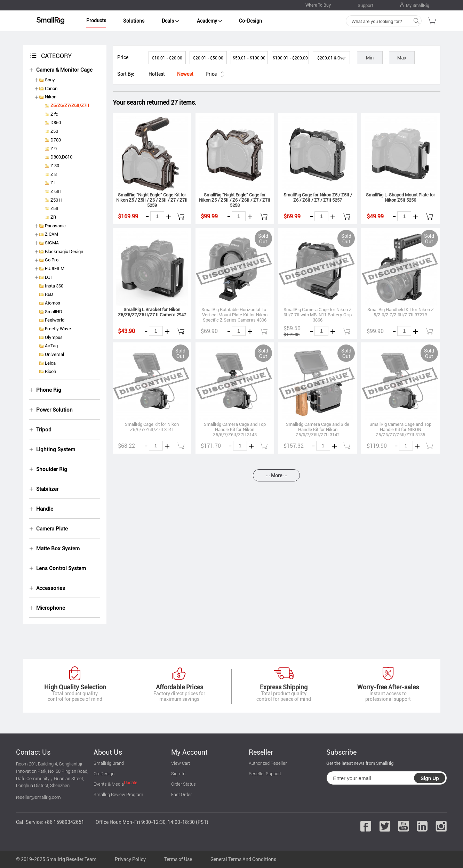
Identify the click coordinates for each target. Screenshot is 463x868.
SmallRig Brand (109, 763)
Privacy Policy (130, 859)
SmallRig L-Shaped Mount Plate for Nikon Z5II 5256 (401, 197)
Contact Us (33, 752)
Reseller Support (265, 774)
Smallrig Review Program (118, 794)
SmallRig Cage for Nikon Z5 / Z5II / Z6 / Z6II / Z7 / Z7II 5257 (318, 197)
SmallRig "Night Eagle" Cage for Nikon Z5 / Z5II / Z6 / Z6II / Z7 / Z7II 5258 (235, 200)
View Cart (181, 763)
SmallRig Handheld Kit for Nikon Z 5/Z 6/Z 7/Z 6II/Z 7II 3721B (401, 312)
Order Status (183, 784)
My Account (189, 752)
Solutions (134, 21)
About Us (108, 752)
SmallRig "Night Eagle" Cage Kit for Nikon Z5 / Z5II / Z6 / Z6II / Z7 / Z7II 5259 (152, 200)
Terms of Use (178, 859)
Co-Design (250, 21)
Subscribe (341, 752)
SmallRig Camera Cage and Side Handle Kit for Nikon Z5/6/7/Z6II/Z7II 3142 (318, 429)
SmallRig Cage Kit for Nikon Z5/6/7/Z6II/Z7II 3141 (152, 427)
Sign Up (430, 778)
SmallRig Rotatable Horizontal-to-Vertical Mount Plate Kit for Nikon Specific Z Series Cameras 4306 (235, 315)
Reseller (261, 752)
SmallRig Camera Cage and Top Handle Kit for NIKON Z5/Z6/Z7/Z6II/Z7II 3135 (400, 429)
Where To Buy (318, 5)
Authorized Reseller (268, 763)
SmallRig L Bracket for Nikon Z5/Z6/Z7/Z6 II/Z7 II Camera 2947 (152, 312)
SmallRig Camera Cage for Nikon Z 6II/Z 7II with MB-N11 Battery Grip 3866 (318, 315)
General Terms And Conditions (243, 859)
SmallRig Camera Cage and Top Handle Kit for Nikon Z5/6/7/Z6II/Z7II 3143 (235, 429)
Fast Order (181, 794)
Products (96, 21)
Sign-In (178, 774)
